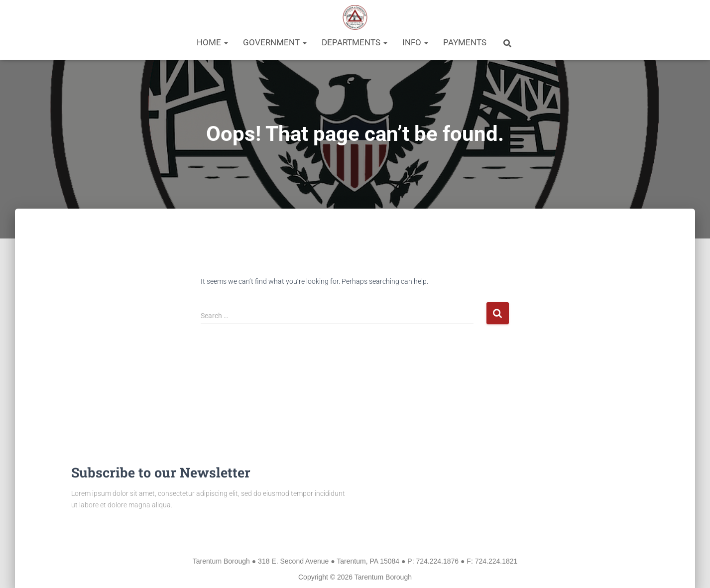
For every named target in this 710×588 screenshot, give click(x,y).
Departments (355, 42)
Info (415, 42)
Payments (465, 42)
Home (212, 42)
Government (275, 42)
